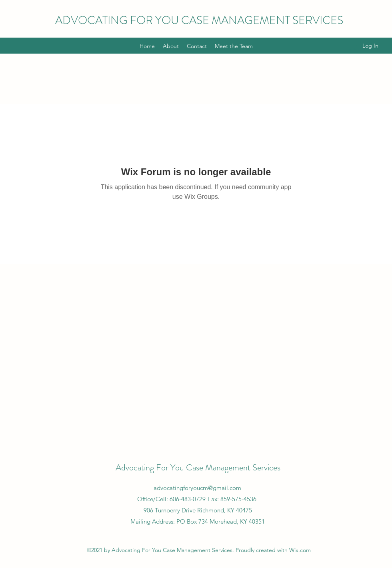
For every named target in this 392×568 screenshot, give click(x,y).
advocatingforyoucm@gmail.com (197, 488)
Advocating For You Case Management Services (198, 467)
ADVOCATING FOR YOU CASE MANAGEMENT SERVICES (199, 20)
